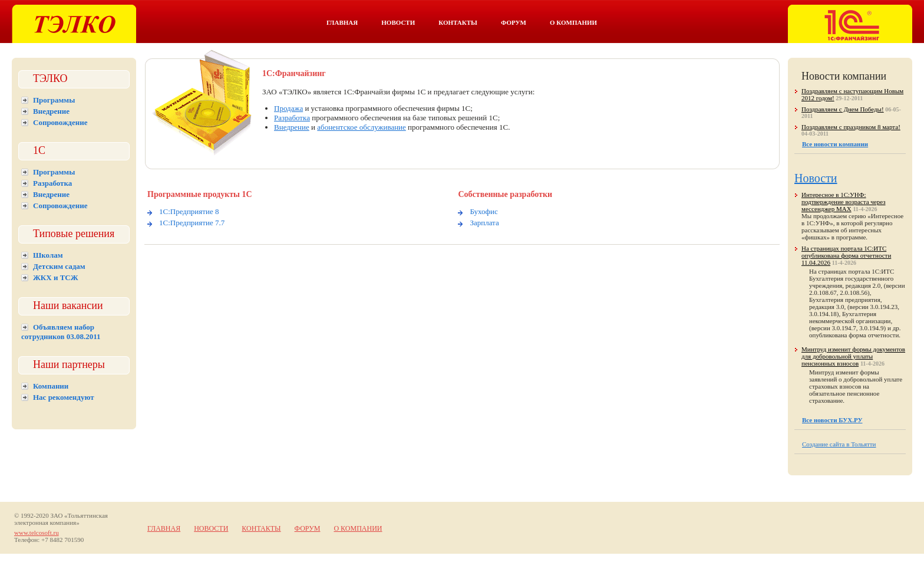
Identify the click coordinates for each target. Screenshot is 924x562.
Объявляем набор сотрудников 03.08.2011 (61, 332)
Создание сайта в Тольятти (839, 444)
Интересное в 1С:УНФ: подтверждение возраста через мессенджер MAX (844, 202)
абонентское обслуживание (362, 127)
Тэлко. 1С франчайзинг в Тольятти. (850, 24)
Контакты (458, 22)
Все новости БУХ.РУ (832, 420)
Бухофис (484, 211)
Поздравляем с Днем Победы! (843, 109)
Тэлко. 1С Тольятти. (74, 24)
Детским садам (59, 266)
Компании (51, 386)
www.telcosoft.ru (37, 533)
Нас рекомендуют (64, 397)
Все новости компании (835, 144)
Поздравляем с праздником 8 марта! (851, 127)
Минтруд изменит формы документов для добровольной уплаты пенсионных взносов (853, 356)
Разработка (52, 183)
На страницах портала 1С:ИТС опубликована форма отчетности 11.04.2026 (846, 255)
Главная (342, 22)
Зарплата (484, 223)
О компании (573, 22)
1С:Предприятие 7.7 (192, 223)
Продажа (288, 108)
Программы (54, 100)
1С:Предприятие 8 (189, 211)
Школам (48, 255)
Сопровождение (60, 122)
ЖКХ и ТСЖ (56, 277)
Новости (398, 22)
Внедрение (51, 111)
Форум (514, 22)
